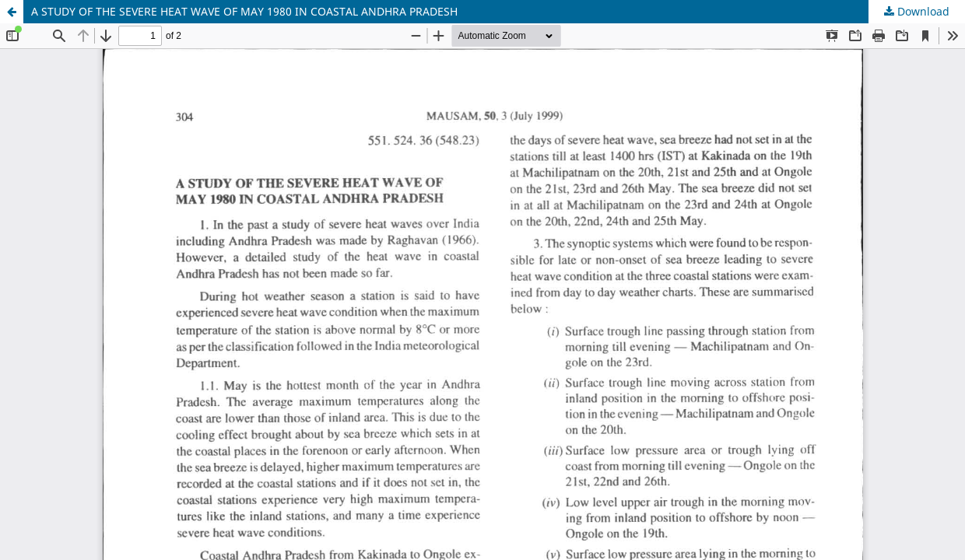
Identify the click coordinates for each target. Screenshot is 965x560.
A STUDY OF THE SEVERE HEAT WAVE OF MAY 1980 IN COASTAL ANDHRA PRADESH (244, 11)
